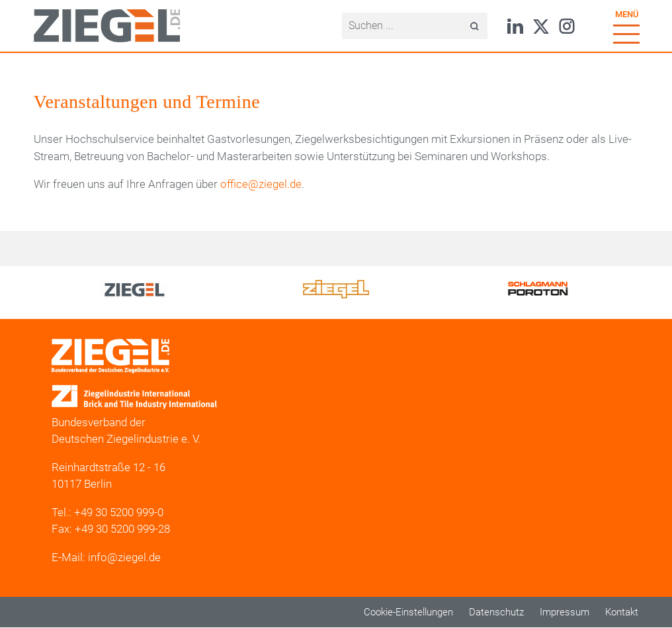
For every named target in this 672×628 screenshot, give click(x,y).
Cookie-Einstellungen (408, 612)
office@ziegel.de (261, 184)
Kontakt (622, 612)
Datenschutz (496, 612)
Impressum (565, 612)
